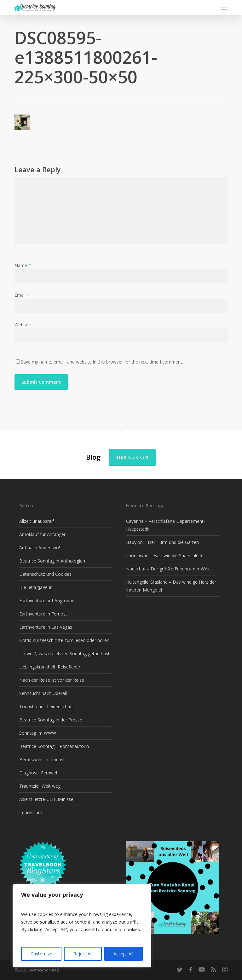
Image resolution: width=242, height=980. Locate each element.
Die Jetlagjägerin (36, 587)
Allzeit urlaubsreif (37, 521)
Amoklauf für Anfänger (42, 534)
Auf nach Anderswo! (40, 548)
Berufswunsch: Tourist (42, 759)
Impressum (31, 812)
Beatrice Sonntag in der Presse (51, 720)
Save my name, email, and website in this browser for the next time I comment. (102, 362)
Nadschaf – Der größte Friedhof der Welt (168, 569)
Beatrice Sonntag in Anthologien (52, 561)
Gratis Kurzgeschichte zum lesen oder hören (64, 640)
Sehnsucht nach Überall (43, 693)
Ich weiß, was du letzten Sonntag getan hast (64, 653)
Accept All (123, 954)
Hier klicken (132, 457)
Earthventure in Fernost (43, 614)
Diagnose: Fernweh (39, 773)
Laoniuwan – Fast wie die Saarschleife (165, 555)
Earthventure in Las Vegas (46, 627)
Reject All (83, 954)
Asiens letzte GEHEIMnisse (46, 799)
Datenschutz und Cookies (45, 574)
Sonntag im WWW (38, 733)
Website (23, 325)
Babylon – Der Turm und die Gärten (162, 542)
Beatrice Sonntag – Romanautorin (54, 746)
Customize (41, 954)
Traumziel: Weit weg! (40, 786)
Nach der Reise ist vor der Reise (52, 680)
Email (22, 295)
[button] (224, 8)
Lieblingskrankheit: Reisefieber (50, 667)
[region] (82, 926)
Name (23, 265)
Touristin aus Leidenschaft (46, 706)
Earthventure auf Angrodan (47, 601)
